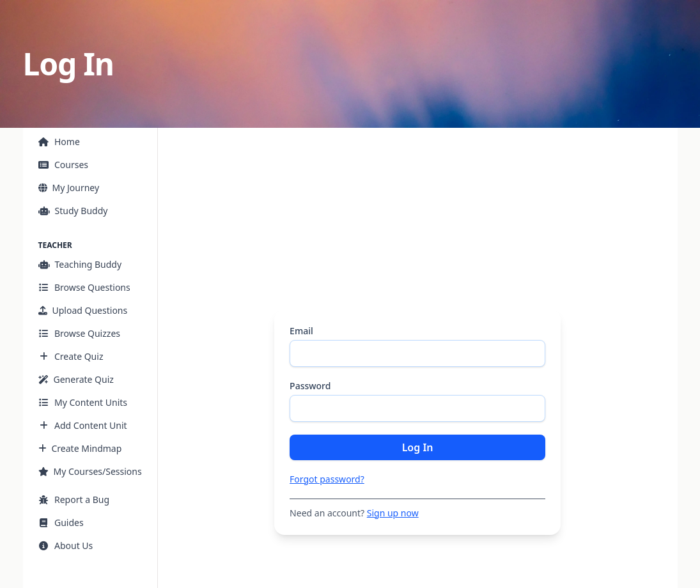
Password (310, 386)
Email (301, 331)
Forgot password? (327, 479)
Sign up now (393, 513)
